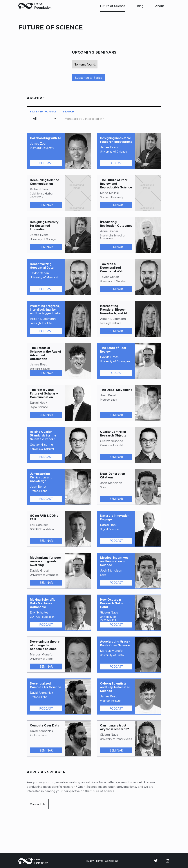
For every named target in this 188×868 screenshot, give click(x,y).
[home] (35, 6)
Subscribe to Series (88, 78)
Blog (140, 6)
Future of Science (113, 6)
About (159, 6)
